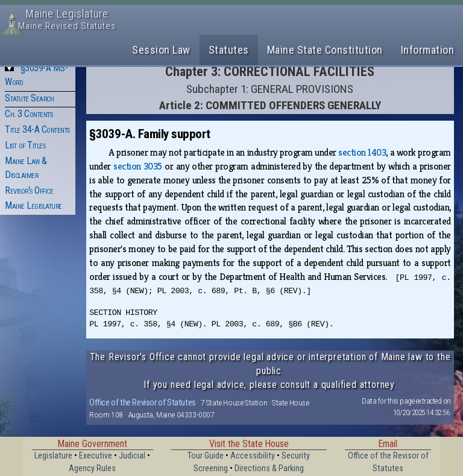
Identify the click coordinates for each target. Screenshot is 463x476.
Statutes (229, 50)
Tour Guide (206, 456)
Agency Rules (92, 468)
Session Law (161, 50)
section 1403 (362, 152)
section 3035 (138, 166)
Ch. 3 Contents (29, 114)
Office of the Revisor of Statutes (143, 402)
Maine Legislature (33, 205)
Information (428, 50)
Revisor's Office (29, 190)
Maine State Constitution (325, 50)
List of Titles (25, 145)
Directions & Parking (269, 468)
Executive (96, 456)
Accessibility (253, 456)
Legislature (53, 456)
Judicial (132, 456)
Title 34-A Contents (37, 129)
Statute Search (29, 98)
